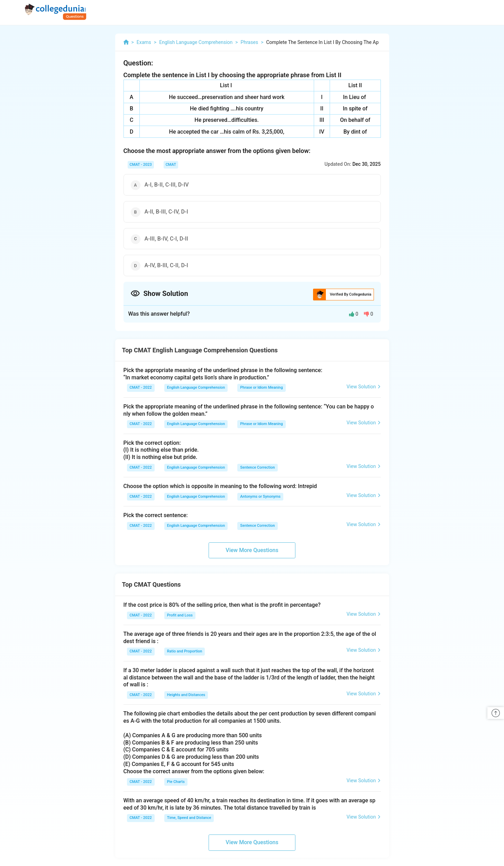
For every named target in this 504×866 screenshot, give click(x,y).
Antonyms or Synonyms (260, 497)
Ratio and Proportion (185, 651)
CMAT (171, 165)
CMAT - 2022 (141, 387)
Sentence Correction (257, 467)
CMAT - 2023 (141, 165)
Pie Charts (176, 782)
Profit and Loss (180, 615)
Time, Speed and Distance (189, 818)
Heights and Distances (186, 695)
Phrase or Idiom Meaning (261, 387)
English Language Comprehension (196, 387)
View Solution (364, 387)
